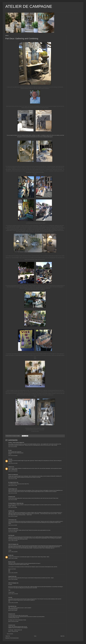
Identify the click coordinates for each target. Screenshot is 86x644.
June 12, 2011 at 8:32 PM (13, 573)
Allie (9, 459)
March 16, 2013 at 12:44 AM (13, 622)
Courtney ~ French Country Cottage (15, 443)
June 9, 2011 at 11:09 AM (13, 516)
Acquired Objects (12, 489)
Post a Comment (10, 634)
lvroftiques (10, 511)
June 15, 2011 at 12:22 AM (13, 594)
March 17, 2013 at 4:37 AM (13, 631)
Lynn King (10, 535)
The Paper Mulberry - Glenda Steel (15, 503)
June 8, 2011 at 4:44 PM (13, 500)
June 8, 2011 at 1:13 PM (13, 479)
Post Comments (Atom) (14, 638)
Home (35, 636)
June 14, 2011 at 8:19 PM (13, 579)
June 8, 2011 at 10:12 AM (13, 463)
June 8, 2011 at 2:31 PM (13, 493)
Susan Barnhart (11, 606)
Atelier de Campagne (12, 544)
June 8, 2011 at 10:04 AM (13, 456)
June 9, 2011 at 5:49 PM (13, 532)
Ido (9, 450)
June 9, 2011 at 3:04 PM (13, 525)
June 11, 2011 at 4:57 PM (13, 541)
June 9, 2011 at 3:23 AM (13, 507)
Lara (9, 597)
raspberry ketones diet (18, 630)
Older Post (62, 636)
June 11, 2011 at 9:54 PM (13, 552)
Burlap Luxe (11, 562)
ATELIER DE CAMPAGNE (29, 6)
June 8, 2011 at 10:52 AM (13, 471)
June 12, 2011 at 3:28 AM (13, 558)
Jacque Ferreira (11, 576)
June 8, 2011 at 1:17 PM (13, 485)
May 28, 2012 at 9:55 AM (13, 610)
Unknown (10, 467)
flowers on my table (12, 475)
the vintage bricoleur (12, 482)
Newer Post (8, 636)
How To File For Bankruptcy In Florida (19, 620)
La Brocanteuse (11, 520)
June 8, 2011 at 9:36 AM (13, 447)
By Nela (10, 555)
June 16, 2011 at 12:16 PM (13, 603)
